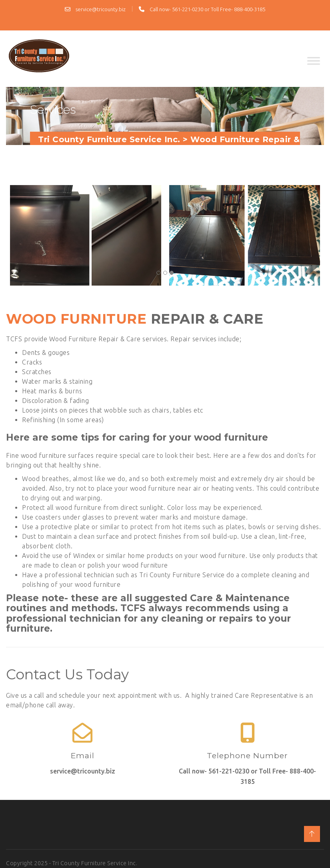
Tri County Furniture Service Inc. (95, 863)
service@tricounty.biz (95, 9)
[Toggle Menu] (314, 61)
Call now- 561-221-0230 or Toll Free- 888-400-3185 (202, 9)
